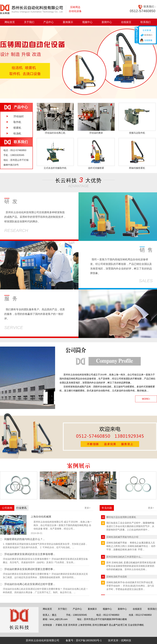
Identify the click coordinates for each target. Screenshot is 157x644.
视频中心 (87, 22)
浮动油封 (19, 116)
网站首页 (10, 22)
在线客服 (148, 40)
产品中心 (49, 22)
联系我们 (146, 22)
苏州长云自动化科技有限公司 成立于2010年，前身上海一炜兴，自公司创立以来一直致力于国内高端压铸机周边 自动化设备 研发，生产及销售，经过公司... (63, 525)
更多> (87, 508)
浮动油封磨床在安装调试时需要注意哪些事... (30, 569)
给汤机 (17, 134)
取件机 (17, 122)
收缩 (137, 35)
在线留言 (126, 22)
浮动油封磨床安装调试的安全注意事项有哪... (30, 554)
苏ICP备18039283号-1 (89, 640)
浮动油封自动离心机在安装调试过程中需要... (30, 584)
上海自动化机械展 (41, 517)
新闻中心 (107, 22)
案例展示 (68, 22)
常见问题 (107, 508)
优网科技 (126, 640)
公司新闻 (7, 508)
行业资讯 (21, 508)
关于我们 (29, 22)
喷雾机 (17, 128)
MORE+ (146, 399)
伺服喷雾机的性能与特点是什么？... (24, 539)
